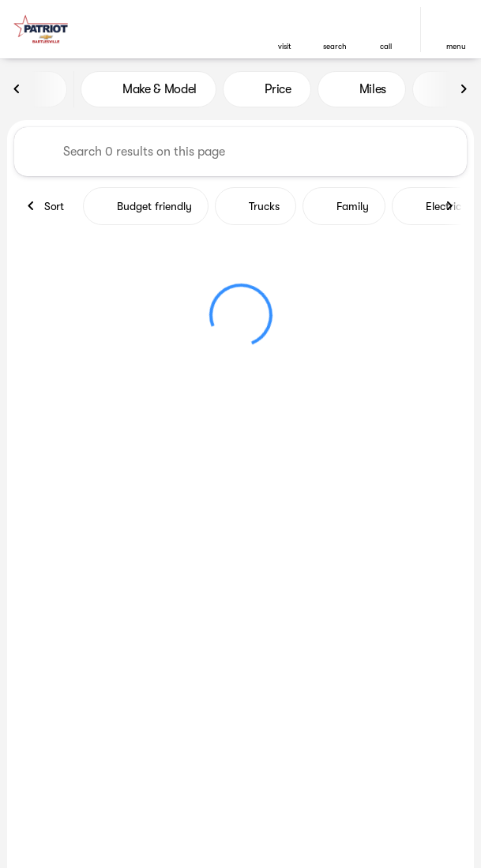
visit (285, 46)
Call (386, 46)
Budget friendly (146, 206)
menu (456, 46)
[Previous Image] (17, 89)
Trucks (256, 206)
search (335, 46)
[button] (284, 30)
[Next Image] (464, 89)
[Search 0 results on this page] (240, 152)
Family (344, 206)
